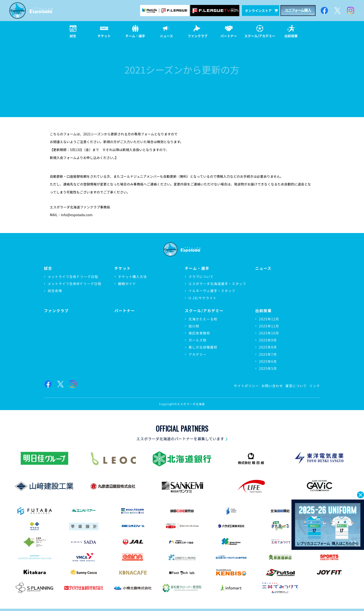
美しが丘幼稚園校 (203, 347)
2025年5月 (268, 368)
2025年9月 (268, 340)
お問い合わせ (272, 386)
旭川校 (194, 326)
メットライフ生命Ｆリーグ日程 (73, 277)
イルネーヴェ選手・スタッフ (212, 291)
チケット (123, 268)
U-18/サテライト (203, 298)
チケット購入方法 (133, 277)
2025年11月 (269, 326)
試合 (48, 268)
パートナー (125, 311)
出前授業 (263, 311)
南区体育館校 (199, 333)
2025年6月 (268, 361)
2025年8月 (268, 347)
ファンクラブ (56, 311)
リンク (315, 386)
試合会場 (55, 291)
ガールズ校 (198, 340)
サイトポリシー (247, 386)
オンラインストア (261, 11)
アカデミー (198, 354)
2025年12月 (269, 319)
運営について (296, 386)
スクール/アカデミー (204, 311)
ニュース (263, 268)
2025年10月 (269, 333)
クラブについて (201, 277)
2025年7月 (268, 354)
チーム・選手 (197, 268)
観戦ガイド (127, 284)
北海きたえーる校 (203, 319)
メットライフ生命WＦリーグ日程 (75, 284)
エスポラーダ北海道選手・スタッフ (217, 284)
